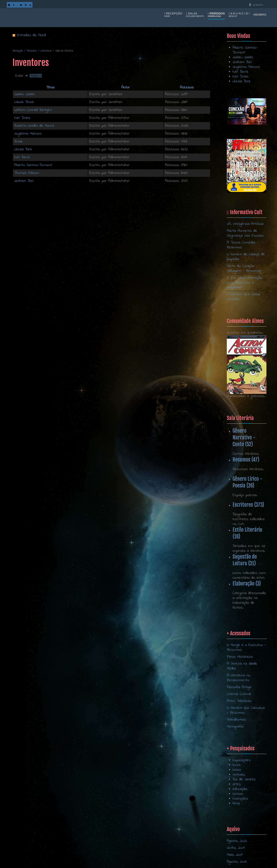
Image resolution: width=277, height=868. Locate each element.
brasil (237, 811)
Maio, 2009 (235, 855)
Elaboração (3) (247, 584)
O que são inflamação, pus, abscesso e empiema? (245, 283)
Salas (195, 15)
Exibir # (23, 76)
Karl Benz (22, 157)
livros (237, 806)
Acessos (187, 88)
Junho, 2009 (236, 848)
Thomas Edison (27, 173)
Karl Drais (22, 118)
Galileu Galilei (24, 94)
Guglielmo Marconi (28, 134)
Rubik (18, 142)
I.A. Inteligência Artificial (245, 224)
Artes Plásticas (239, 761)
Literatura (46, 51)
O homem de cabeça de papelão (246, 257)
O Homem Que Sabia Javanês (244, 297)
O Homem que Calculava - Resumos (246, 771)
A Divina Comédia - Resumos (243, 245)
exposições (242, 801)
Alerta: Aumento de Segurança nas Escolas (245, 233)
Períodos (216, 15)
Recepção (173, 15)
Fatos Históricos (240, 717)
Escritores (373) (248, 505)
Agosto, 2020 (237, 841)
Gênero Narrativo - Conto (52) (244, 437)
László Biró (23, 149)
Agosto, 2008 (237, 862)
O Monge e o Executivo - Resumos (246, 708)
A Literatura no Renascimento (239, 738)
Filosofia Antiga (239, 747)
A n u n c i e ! (239, 15)
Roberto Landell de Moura (34, 126)
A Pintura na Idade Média (242, 726)
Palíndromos (237, 780)
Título (50, 88)
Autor (126, 88)
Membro (260, 15)
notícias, (239, 816)
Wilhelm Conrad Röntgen (33, 110)
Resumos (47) (246, 460)
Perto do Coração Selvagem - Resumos (244, 269)
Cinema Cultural (239, 754)
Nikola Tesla (24, 102)
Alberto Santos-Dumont (33, 165)
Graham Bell (24, 181)
